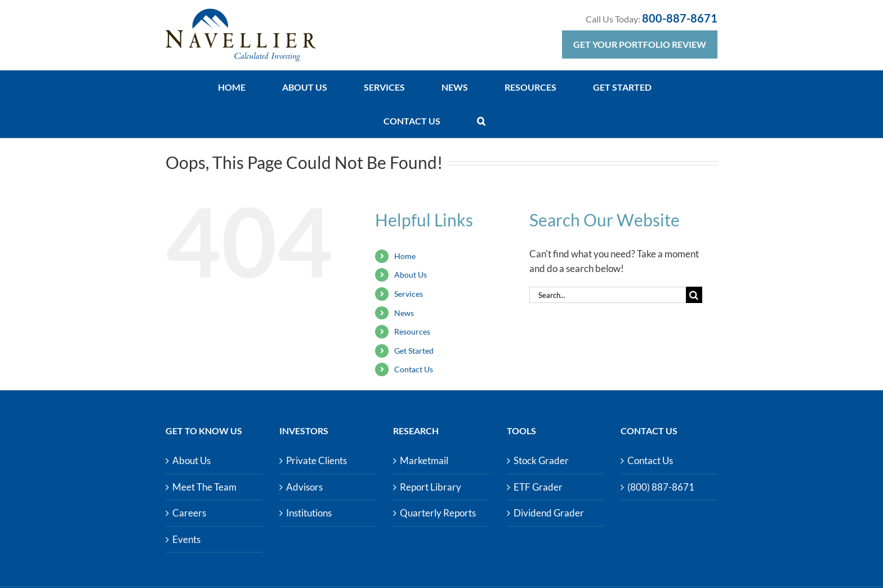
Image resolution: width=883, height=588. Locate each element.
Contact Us (414, 369)
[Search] (694, 295)
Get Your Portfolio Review (640, 44)
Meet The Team (204, 487)
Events (186, 539)
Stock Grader (541, 460)
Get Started (414, 351)
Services (409, 294)
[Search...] (608, 295)
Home (405, 256)
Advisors (304, 487)
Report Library (431, 487)
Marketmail (424, 460)
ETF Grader (538, 487)
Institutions (309, 513)
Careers (189, 513)
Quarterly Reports (438, 513)
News (404, 313)
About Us (411, 275)
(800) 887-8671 (661, 487)
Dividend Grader (549, 513)
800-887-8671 (680, 18)
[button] (481, 121)
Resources (412, 331)
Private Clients (316, 460)
